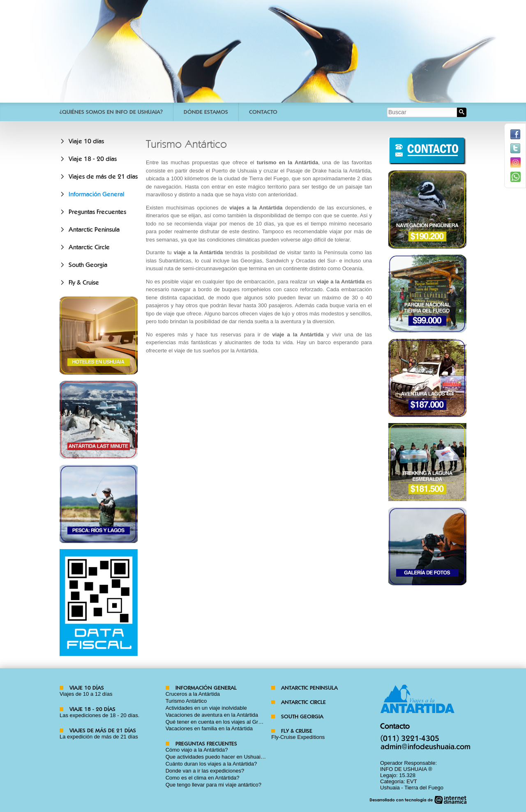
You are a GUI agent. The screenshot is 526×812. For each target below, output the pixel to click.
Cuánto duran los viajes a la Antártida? (211, 764)
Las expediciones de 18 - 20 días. (99, 715)
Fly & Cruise (84, 283)
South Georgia (88, 265)
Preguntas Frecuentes (97, 212)
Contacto (263, 112)
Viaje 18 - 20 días (93, 159)
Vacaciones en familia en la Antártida (209, 728)
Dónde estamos (206, 112)
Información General (96, 194)
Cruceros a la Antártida (193, 694)
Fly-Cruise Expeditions (298, 737)
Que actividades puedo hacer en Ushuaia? (216, 757)
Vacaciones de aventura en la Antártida (212, 715)
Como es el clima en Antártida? (203, 778)
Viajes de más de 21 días (103, 177)
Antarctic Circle (89, 247)
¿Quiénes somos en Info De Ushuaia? (111, 112)
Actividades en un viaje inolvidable (206, 708)
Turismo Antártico (186, 701)
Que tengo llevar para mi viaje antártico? (213, 785)
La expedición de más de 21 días (99, 737)
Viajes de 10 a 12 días (86, 694)
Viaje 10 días (86, 141)
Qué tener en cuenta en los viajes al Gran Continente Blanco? (239, 722)
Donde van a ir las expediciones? (205, 771)
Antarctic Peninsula (94, 230)
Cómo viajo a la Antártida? (197, 750)
